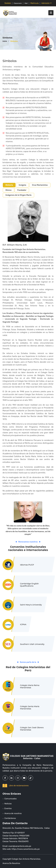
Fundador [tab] (22, 190)
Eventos (8, 808)
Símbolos (14, 41)
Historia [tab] (9, 185)
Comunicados (10, 799)
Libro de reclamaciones (16, 786)
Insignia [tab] (22, 185)
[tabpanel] (28, 368)
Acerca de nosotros (13, 813)
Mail (26, 3)
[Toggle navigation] (51, 13)
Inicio (5, 41)
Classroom (18, 3)
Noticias (8, 804)
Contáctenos (10, 818)
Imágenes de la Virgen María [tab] (18, 195)
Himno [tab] (8, 190)
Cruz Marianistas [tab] (40, 185)
